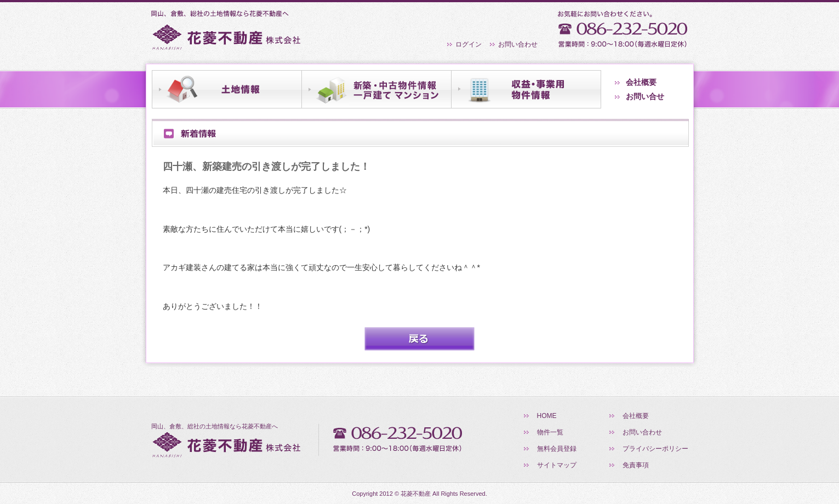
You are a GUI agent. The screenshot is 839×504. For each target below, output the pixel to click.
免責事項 (636, 465)
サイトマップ (557, 465)
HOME (547, 416)
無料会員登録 (557, 449)
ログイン (469, 44)
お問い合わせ (518, 44)
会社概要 (641, 82)
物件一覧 (550, 432)
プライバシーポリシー (655, 449)
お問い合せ (645, 96)
